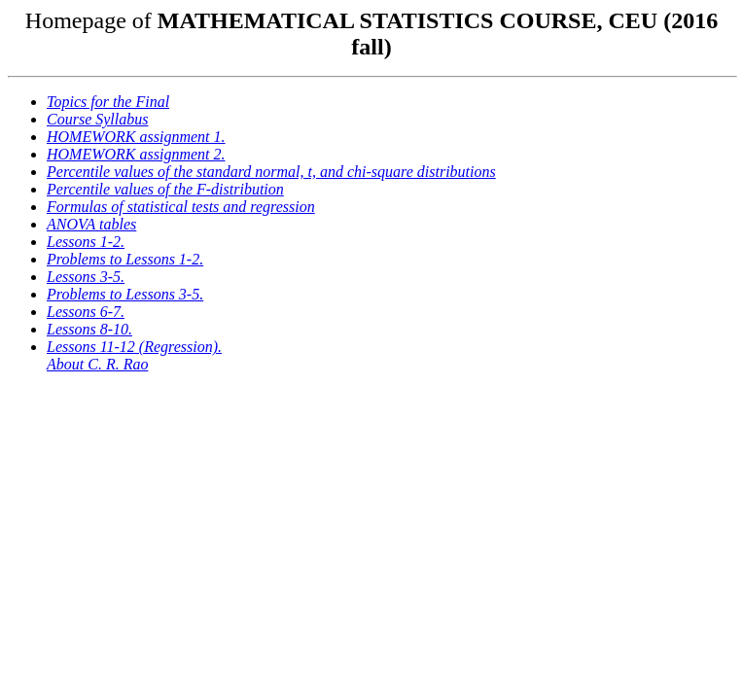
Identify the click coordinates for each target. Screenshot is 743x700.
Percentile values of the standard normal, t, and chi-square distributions (271, 172)
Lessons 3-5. (86, 277)
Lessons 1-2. (86, 242)
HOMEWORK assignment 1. (136, 137)
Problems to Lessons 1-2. (125, 259)
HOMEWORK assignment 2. (136, 154)
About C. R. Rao (97, 364)
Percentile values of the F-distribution (165, 189)
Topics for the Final (108, 102)
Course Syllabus (97, 119)
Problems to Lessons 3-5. (125, 294)
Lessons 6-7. (86, 312)
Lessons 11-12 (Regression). (134, 347)
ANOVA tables (91, 224)
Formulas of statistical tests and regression (181, 207)
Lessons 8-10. (89, 329)
